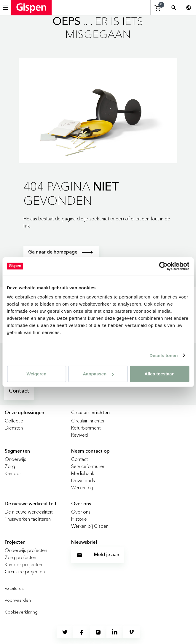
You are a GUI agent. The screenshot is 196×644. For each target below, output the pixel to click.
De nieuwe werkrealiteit (29, 512)
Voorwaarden (18, 600)
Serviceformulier (88, 466)
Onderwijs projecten (26, 550)
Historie (79, 519)
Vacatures (14, 588)
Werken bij (82, 488)
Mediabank (83, 473)
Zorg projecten (20, 557)
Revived (79, 435)
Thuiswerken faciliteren (28, 519)
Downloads (83, 480)
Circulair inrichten (88, 421)
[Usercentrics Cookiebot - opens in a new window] (163, 266)
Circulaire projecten (25, 572)
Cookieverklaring (21, 612)
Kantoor (13, 473)
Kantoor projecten (23, 564)
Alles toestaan (160, 374)
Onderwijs (15, 459)
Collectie (14, 421)
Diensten (14, 428)
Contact (19, 391)
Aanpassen (98, 374)
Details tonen (164, 355)
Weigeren (36, 374)
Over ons (81, 512)
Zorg (10, 466)
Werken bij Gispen (90, 526)
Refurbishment (86, 428)
